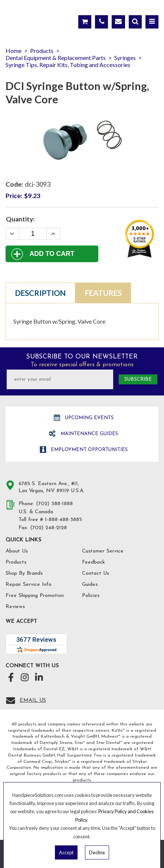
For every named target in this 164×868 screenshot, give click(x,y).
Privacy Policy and (117, 811)
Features (103, 293)
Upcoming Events (88, 418)
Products (16, 562)
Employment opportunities (88, 450)
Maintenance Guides (88, 434)
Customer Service (103, 551)
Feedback (94, 562)
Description (40, 293)
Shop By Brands (24, 573)
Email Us (33, 700)
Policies (91, 596)
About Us (17, 551)
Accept (66, 852)
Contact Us (96, 573)
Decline (97, 852)
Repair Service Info (29, 585)
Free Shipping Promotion (35, 596)
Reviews (15, 607)
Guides (90, 585)
